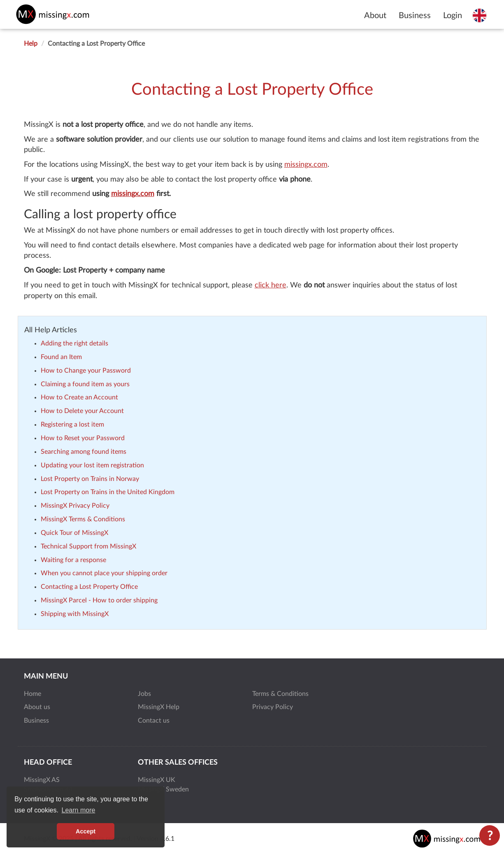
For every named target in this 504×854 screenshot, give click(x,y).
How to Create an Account (79, 397)
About (375, 16)
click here (271, 285)
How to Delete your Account (82, 411)
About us (37, 707)
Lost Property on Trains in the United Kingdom (108, 492)
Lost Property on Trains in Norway (90, 479)
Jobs (144, 694)
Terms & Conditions (280, 694)
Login (453, 16)
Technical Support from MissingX (88, 546)
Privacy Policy (273, 707)
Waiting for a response (73, 560)
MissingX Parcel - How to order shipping (99, 600)
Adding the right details (74, 343)
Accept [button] (86, 831)
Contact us (154, 721)
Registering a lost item (72, 425)
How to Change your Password (86, 371)
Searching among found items (84, 452)
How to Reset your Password (83, 438)
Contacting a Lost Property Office (89, 587)
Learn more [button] (79, 810)
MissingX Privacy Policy (75, 506)
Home (33, 694)
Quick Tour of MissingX (74, 533)
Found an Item (61, 357)
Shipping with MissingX (75, 614)
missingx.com (306, 165)
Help (31, 44)
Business (415, 16)
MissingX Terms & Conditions (83, 519)
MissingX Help (159, 707)
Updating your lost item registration (92, 465)
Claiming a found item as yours (85, 384)
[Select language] (480, 15)
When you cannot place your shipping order (104, 573)
